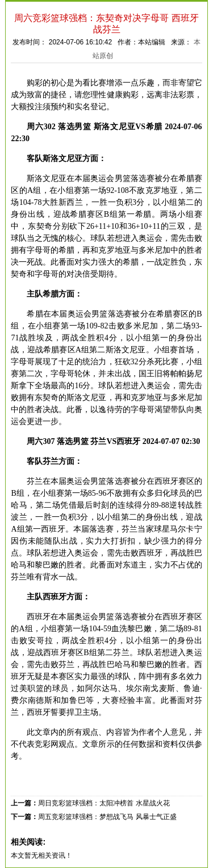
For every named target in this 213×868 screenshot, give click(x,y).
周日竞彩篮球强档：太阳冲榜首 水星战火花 (104, 803)
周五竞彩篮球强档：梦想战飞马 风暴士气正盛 (107, 817)
